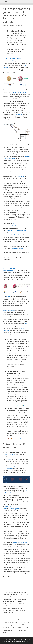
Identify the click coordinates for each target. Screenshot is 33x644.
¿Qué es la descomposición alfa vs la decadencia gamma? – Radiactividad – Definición (16, 630)
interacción (9, 235)
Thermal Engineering (24, 641)
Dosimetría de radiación (13, 620)
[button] (16, 581)
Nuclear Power (13, 641)
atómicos (23, 92)
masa (6, 94)
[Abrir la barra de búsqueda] (30, 2)
